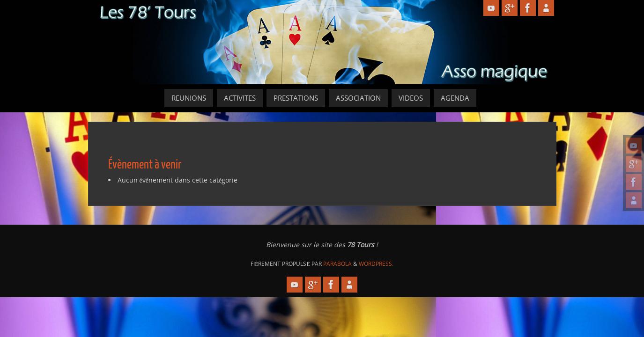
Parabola (337, 264)
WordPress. (376, 264)
